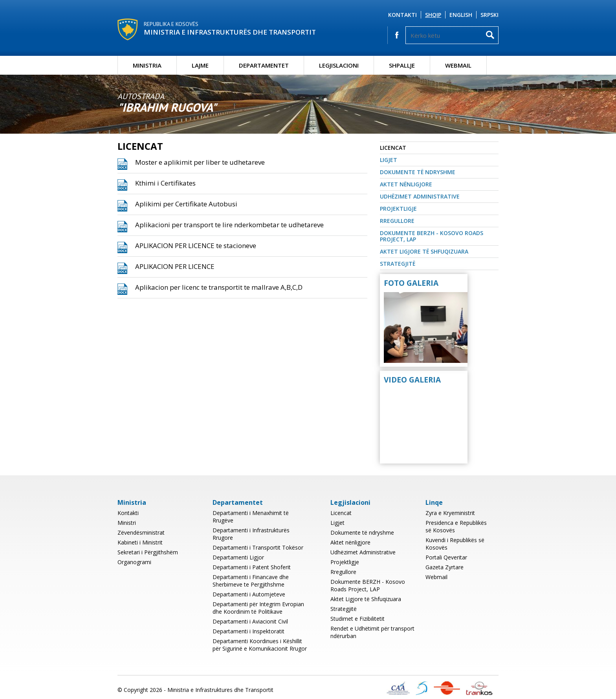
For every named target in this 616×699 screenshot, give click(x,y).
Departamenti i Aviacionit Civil (250, 621)
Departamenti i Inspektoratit (248, 631)
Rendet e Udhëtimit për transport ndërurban (372, 632)
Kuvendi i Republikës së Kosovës (455, 544)
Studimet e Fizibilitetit (357, 619)
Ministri (127, 523)
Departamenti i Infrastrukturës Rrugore (251, 534)
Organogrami (134, 562)
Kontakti (402, 15)
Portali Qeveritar (446, 557)
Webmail (458, 65)
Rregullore (397, 221)
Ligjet (389, 160)
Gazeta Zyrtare (445, 567)
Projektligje (398, 209)
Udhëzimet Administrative (420, 196)
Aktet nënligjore (406, 184)
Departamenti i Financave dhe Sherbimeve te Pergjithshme (251, 581)
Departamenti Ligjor (238, 557)
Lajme (200, 65)
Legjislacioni (339, 65)
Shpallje (402, 65)
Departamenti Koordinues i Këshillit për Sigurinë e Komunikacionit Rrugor (260, 645)
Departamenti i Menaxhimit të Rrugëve (251, 517)
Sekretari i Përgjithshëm (148, 552)
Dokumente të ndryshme (418, 172)
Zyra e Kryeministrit (450, 513)
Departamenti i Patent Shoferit (252, 567)
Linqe (434, 502)
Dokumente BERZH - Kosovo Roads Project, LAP (432, 236)
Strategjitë (398, 264)
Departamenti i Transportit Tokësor (258, 547)
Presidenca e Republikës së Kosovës (456, 526)
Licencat (393, 148)
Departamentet (264, 65)
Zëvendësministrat (141, 533)
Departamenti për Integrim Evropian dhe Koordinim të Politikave (258, 608)
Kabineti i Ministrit (140, 542)
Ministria (147, 65)
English (461, 15)
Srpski (489, 15)
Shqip (433, 15)
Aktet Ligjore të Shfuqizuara (424, 251)
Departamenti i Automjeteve (249, 594)
